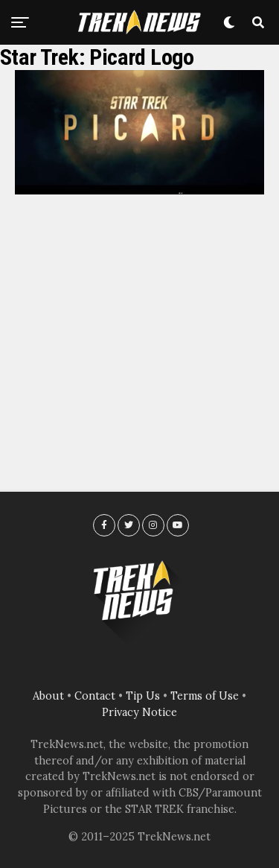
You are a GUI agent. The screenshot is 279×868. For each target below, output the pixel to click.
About (48, 696)
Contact (95, 696)
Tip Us (143, 696)
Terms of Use (205, 696)
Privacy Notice (139, 712)
